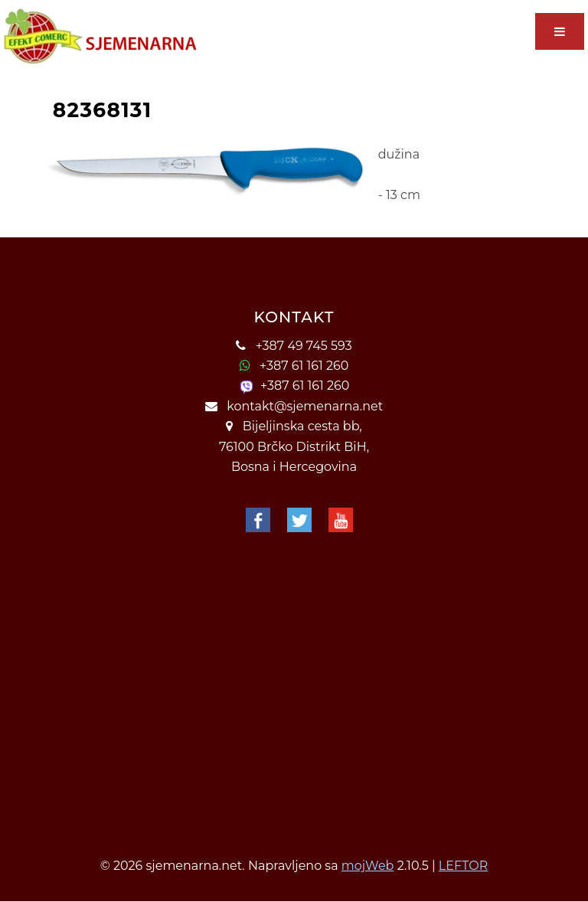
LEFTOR (463, 866)
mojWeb (368, 866)
